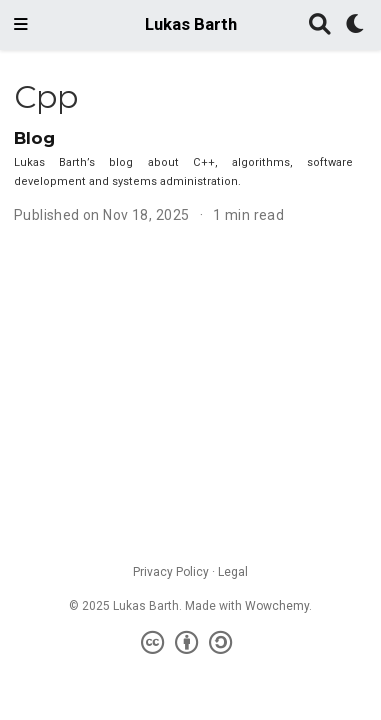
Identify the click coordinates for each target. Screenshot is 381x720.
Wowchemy (277, 606)
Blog (34, 138)
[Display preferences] (356, 25)
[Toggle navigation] (21, 25)
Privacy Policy (171, 572)
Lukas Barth (191, 24)
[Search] (320, 25)
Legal (233, 572)
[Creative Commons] (190, 643)
